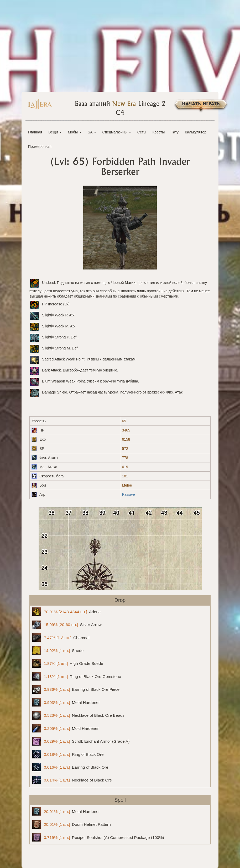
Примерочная (40, 147)
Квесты (159, 132)
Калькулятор (196, 132)
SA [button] (92, 132)
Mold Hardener (66, 728)
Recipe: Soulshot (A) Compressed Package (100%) (98, 837)
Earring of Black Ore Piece (76, 689)
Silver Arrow (67, 625)
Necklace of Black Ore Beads (78, 715)
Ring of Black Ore (68, 754)
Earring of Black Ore (70, 767)
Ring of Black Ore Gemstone (77, 676)
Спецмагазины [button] (117, 132)
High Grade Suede (68, 664)
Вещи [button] (55, 132)
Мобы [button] (75, 132)
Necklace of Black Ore (72, 780)
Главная (35, 132)
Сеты (142, 132)
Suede (58, 650)
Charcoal (61, 638)
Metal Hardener (66, 702)
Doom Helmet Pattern (72, 824)
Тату (175, 132)
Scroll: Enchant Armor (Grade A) (81, 741)
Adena (66, 612)
